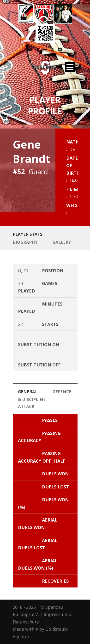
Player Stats (28, 234)
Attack (26, 406)
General (28, 392)
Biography (25, 242)
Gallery (62, 242)
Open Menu (70, 67)
